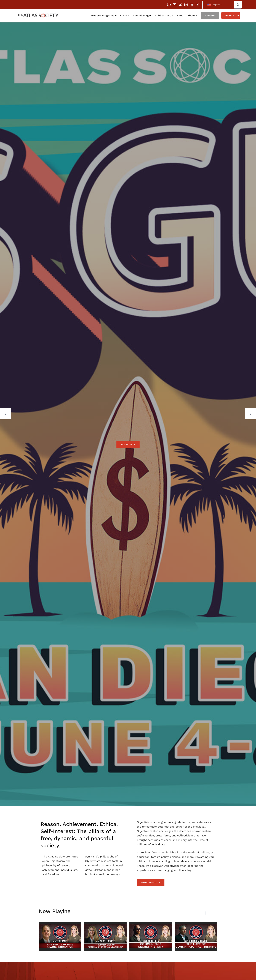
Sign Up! (210, 15)
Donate (230, 15)
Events (124, 15)
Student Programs (102, 15)
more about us (151, 882)
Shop (180, 15)
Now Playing (141, 15)
